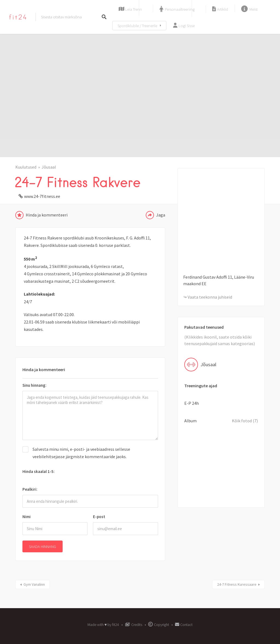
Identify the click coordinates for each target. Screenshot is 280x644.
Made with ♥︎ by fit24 (103, 625)
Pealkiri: (30, 489)
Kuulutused (26, 167)
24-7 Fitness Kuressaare (237, 584)
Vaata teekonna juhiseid (210, 297)
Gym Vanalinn (34, 584)
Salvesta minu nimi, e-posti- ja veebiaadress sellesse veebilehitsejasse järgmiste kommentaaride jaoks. (81, 453)
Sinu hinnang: (34, 385)
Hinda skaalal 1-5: (39, 471)
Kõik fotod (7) (245, 421)
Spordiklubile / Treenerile (137, 26)
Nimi (27, 517)
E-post (99, 517)
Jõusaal (49, 167)
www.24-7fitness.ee (42, 196)
